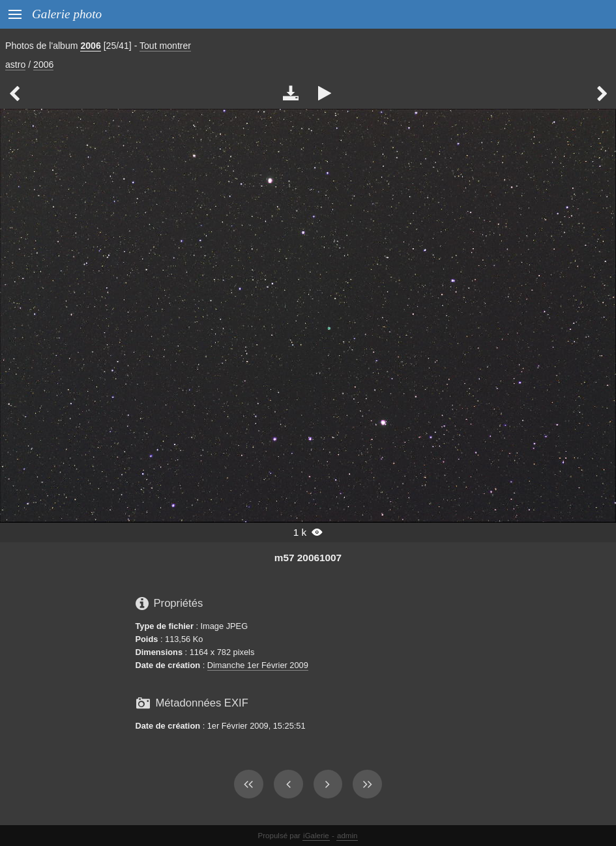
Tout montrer (165, 46)
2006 (90, 46)
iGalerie (316, 836)
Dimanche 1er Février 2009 (258, 665)
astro (15, 65)
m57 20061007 (308, 558)
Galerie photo (67, 14)
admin (347, 836)
